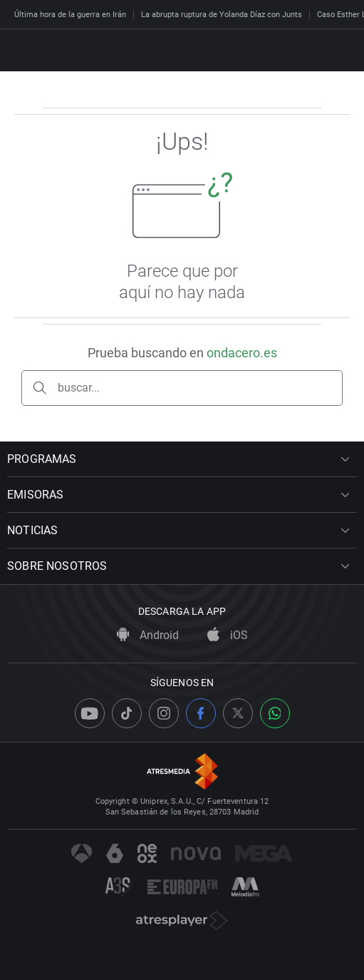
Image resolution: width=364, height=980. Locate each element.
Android (148, 635)
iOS (228, 635)
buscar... (79, 388)
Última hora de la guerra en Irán (70, 15)
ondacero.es (242, 353)
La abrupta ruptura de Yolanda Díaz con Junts (222, 15)
